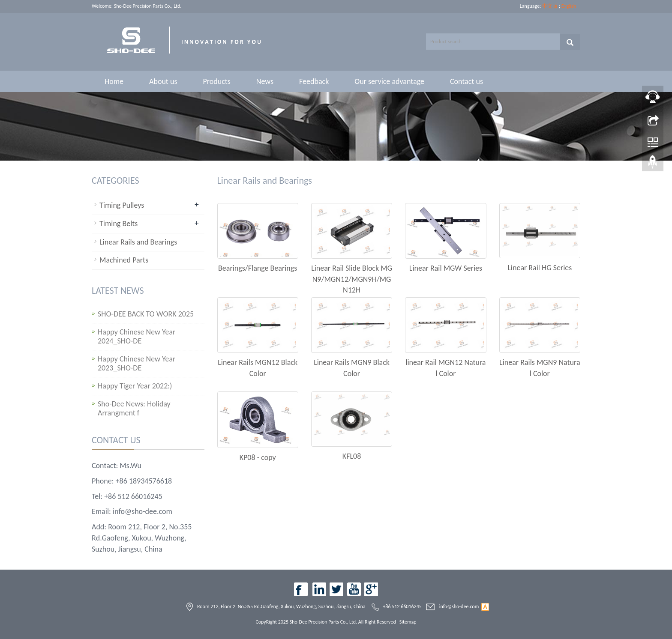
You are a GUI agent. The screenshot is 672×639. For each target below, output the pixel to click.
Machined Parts (124, 260)
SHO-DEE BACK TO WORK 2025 (146, 314)
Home (114, 81)
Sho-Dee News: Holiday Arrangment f (134, 409)
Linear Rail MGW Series (446, 268)
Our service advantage (389, 81)
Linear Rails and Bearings (138, 242)
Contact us (466, 81)
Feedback (314, 81)
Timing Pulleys (122, 205)
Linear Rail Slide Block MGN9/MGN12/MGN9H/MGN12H (352, 279)
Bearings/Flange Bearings (258, 268)
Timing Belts (118, 224)
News (265, 81)
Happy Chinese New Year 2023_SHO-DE (136, 364)
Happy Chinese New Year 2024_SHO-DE (136, 337)
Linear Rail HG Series (540, 268)
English (569, 6)
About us (163, 81)
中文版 (550, 6)
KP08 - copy (258, 457)
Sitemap (408, 622)
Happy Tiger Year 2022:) (135, 386)
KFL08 (352, 456)
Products (216, 81)
